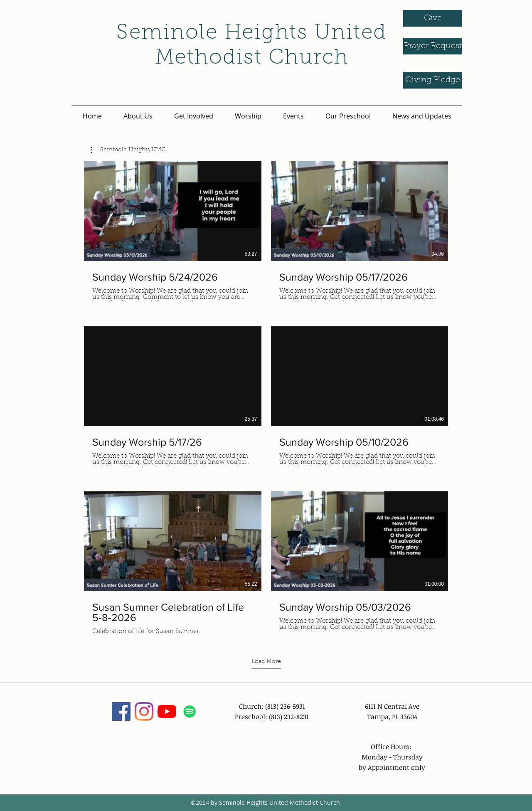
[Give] (433, 18)
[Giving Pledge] (433, 80)
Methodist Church (252, 59)
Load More (266, 662)
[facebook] (121, 711)
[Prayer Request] (433, 46)
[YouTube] (167, 711)
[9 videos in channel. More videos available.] (266, 398)
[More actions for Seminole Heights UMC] (128, 150)
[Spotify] (190, 711)
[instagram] (144, 711)
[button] (128, 150)
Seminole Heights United (252, 34)
